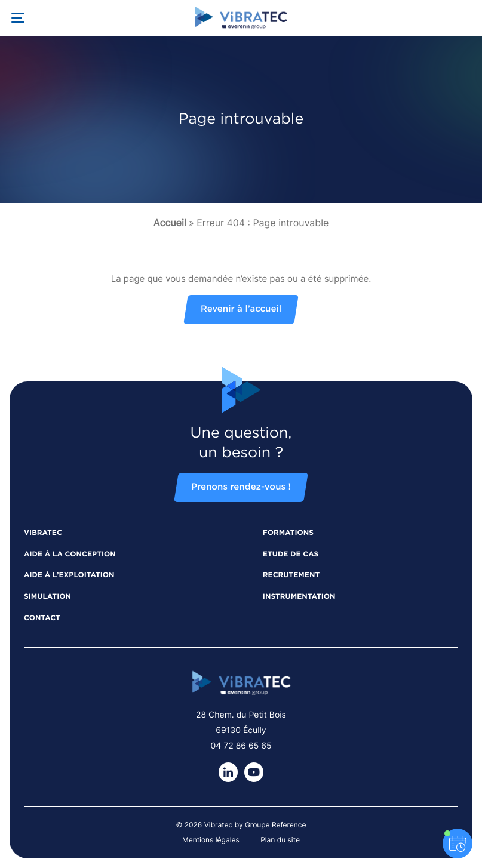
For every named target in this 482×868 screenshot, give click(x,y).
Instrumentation (299, 597)
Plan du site (280, 840)
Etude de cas (291, 555)
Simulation (47, 597)
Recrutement (291, 575)
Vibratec (43, 533)
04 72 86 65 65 (241, 746)
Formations (288, 533)
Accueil (170, 223)
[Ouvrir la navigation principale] (18, 18)
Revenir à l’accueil (241, 310)
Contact (42, 618)
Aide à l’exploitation (69, 575)
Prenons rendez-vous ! (241, 487)
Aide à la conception (70, 555)
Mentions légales (211, 840)
